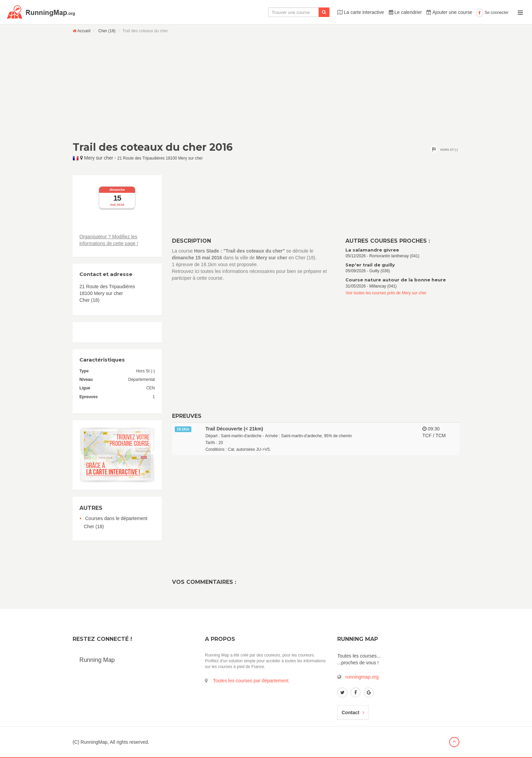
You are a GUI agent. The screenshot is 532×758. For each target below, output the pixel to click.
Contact (353, 713)
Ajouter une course (449, 12)
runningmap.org (362, 677)
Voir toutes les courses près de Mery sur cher (386, 293)
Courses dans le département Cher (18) (116, 522)
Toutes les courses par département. (251, 681)
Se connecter (492, 13)
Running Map (97, 660)
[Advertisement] (266, 87)
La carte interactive (361, 12)
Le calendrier (405, 12)
